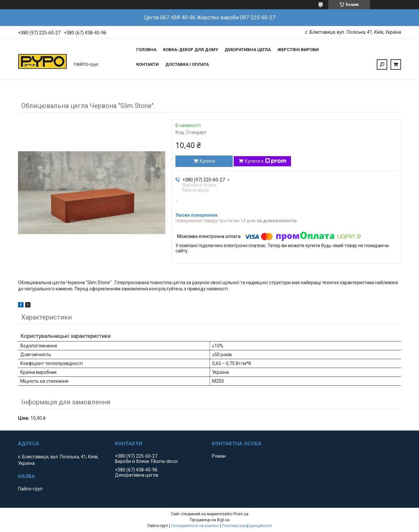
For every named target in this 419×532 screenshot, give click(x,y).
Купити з (266, 161)
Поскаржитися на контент (195, 526)
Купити (207, 161)
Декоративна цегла (248, 50)
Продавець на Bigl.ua (210, 520)
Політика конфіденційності (247, 526)
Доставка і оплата (187, 64)
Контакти (147, 64)
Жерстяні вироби (298, 50)
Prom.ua (241, 514)
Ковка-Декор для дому (191, 50)
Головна (146, 50)
